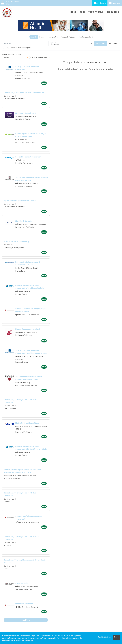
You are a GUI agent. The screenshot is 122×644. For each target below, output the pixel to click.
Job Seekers (100, 3)
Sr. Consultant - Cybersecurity (16, 241)
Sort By (6, 57)
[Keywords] (26, 44)
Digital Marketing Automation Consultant (22, 201)
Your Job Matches (69, 37)
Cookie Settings (105, 637)
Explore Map (53, 37)
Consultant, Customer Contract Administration (24, 93)
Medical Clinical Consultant (27, 423)
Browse (42, 37)
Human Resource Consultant (28, 329)
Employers (114, 3)
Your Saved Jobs (85, 37)
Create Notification (40, 57)
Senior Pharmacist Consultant (28, 157)
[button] (113, 44)
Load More (26, 620)
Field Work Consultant (25, 221)
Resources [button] (113, 12)
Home (73, 12)
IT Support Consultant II (26, 113)
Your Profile (96, 12)
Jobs (82, 12)
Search (34, 37)
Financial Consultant (24, 604)
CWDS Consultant (23, 583)
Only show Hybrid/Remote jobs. (18, 48)
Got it (116, 637)
